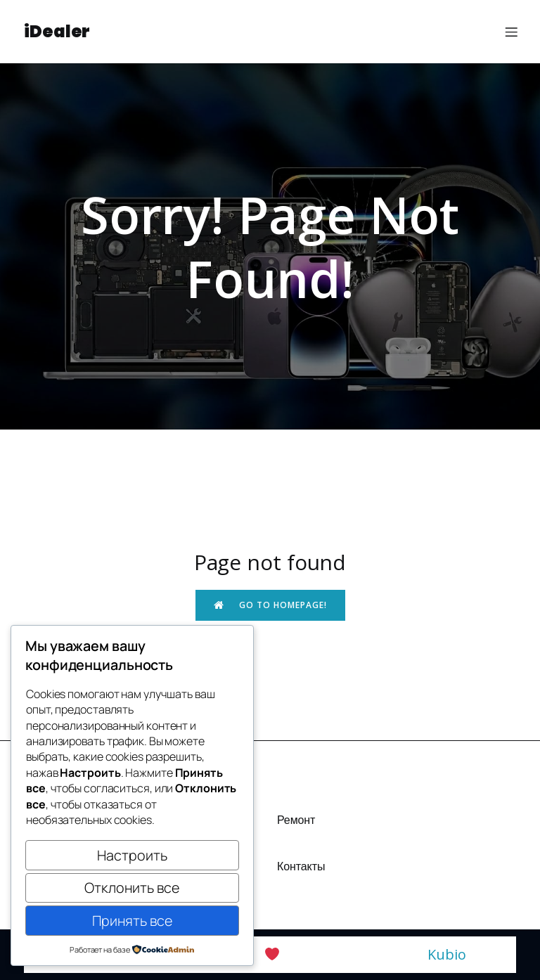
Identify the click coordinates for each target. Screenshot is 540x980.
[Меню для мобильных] (511, 32)
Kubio (447, 954)
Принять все (132, 921)
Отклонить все (132, 888)
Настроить (132, 855)
